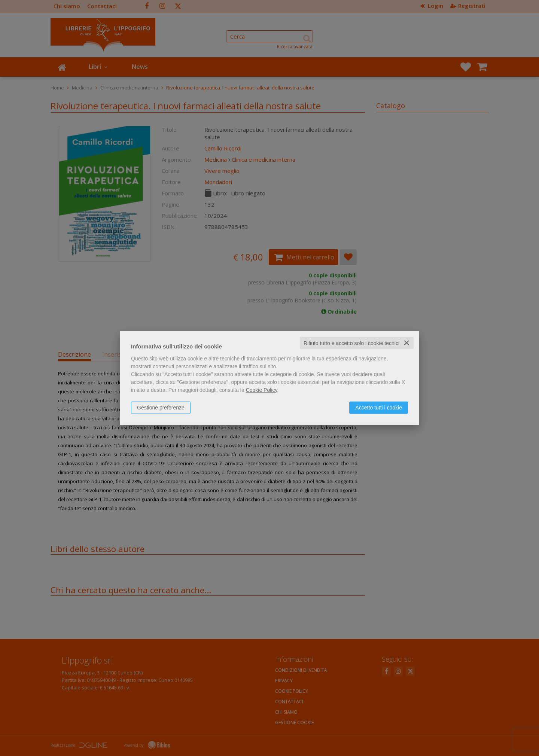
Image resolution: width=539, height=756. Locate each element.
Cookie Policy (262, 390)
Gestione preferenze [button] (161, 407)
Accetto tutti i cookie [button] (379, 407)
